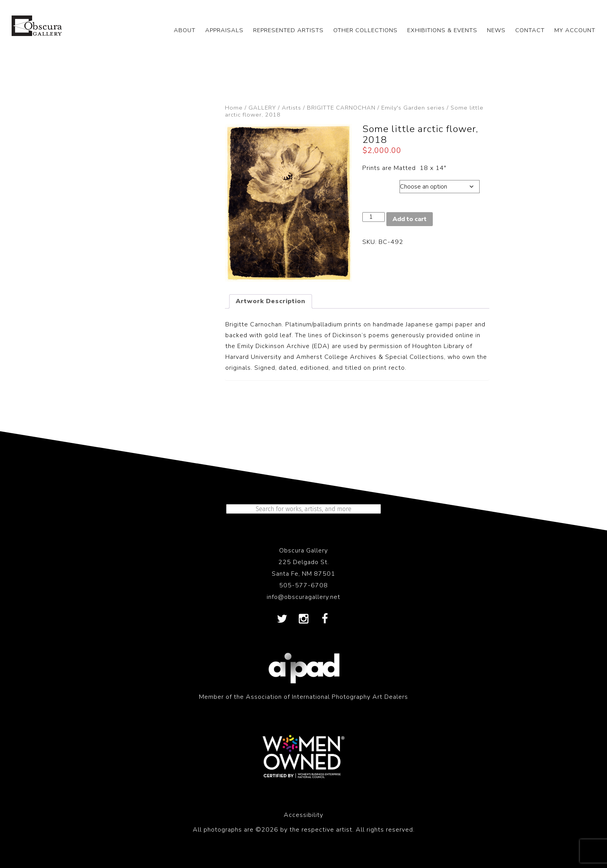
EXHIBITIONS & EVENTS (442, 30)
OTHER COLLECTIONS (365, 30)
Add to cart (410, 219)
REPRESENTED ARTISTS (288, 30)
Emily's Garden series (413, 108)
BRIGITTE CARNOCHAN (341, 108)
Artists (291, 108)
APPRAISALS (224, 30)
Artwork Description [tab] (271, 301)
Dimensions (381, 185)
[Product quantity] (374, 217)
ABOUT (185, 30)
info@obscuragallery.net (303, 597)
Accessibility (303, 815)
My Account (575, 30)
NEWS (496, 30)
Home (234, 108)
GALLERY (262, 108)
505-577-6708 (303, 585)
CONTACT (530, 30)
